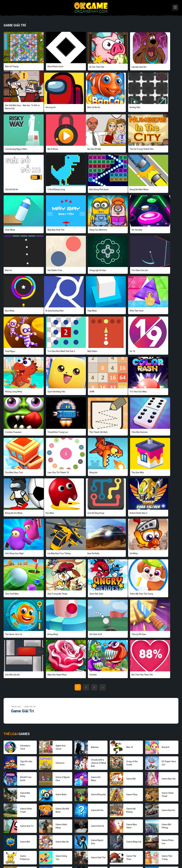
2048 (149, 312)
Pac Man (9, 433)
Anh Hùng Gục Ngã (120, 433)
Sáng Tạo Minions (120, 191)
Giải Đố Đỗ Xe (82, 150)
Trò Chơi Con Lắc (120, 231)
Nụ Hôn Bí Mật (12, 150)
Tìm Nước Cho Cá (49, 513)
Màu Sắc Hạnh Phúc (50, 554)
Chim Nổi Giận (154, 473)
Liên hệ (135, 857)
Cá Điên (80, 554)
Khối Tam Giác (83, 271)
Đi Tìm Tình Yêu (83, 66)
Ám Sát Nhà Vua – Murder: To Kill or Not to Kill (161, 68)
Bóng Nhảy (81, 513)
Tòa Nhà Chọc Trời (14, 392)
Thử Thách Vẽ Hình (120, 352)
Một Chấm (10, 312)
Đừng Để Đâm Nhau (14, 191)
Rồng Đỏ (80, 392)
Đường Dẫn (81, 110)
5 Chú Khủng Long (120, 150)
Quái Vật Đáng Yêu (120, 312)
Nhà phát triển (65, 857)
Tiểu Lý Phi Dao (154, 513)
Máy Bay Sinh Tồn (84, 191)
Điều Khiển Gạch (49, 66)
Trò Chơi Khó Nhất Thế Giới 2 (161, 271)
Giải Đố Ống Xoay (49, 433)
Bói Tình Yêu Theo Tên (122, 554)
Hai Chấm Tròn (48, 231)
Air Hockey (152, 191)
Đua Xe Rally (11, 473)
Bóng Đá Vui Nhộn (155, 392)
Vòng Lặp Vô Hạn (84, 231)
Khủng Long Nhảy (85, 312)
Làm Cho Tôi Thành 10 (51, 392)
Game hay (80, 857)
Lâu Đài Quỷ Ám (119, 66)
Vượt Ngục (116, 271)
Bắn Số (8, 231)
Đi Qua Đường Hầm (14, 271)
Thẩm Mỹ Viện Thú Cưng (17, 513)
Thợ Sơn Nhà (117, 392)
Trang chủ (16, 586)
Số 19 (43, 312)
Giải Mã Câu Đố (12, 554)
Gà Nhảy (45, 473)
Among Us (10, 110)
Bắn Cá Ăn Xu (47, 110)
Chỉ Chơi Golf (118, 513)
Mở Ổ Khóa (152, 110)
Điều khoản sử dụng (119, 857)
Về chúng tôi (49, 857)
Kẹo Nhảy (151, 231)
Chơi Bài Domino (155, 352)
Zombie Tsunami (49, 352)
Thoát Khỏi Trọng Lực (86, 352)
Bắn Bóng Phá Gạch (156, 150)
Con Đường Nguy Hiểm (122, 110)
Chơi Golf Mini (83, 473)
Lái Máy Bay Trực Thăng (158, 433)
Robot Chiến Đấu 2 (85, 433)
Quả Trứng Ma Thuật (121, 473)
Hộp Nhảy (45, 271)
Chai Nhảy (45, 191)
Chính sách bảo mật (97, 857)
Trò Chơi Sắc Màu (14, 352)
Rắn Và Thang (12, 66)
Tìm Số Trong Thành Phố (52, 150)
